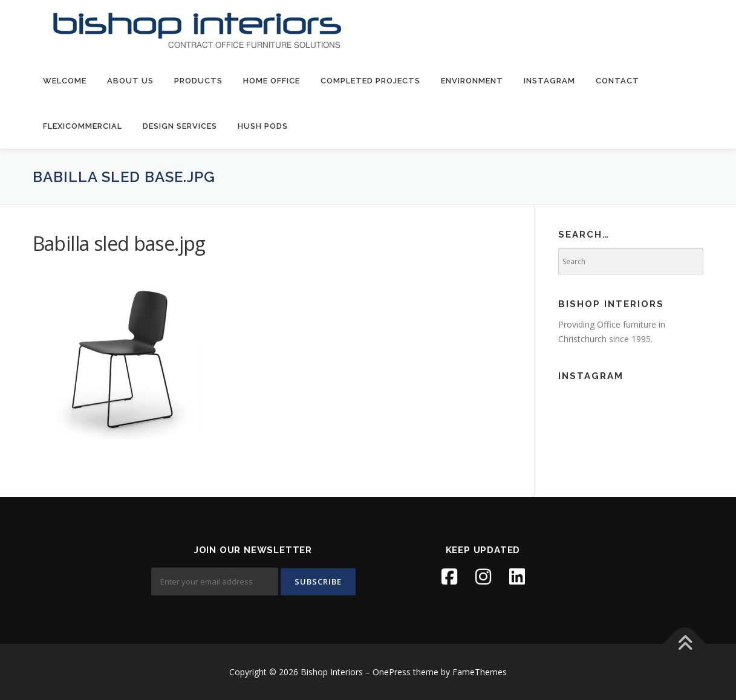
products (198, 81)
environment (472, 81)
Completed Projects (370, 81)
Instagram (549, 81)
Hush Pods (263, 126)
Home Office (272, 81)
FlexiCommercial (83, 126)
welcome (65, 81)
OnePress (392, 672)
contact (617, 81)
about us (130, 81)
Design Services (180, 126)
